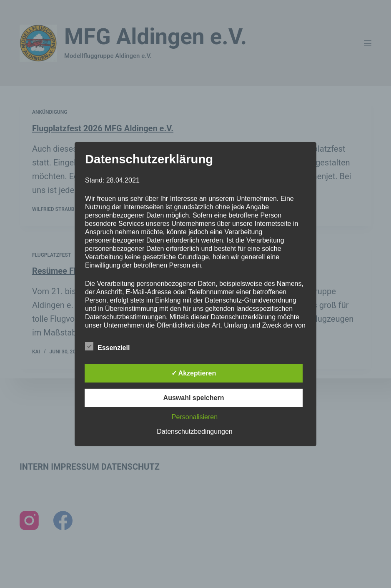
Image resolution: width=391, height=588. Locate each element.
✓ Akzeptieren (194, 373)
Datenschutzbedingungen (194, 432)
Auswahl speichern (194, 398)
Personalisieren (195, 417)
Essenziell (107, 346)
